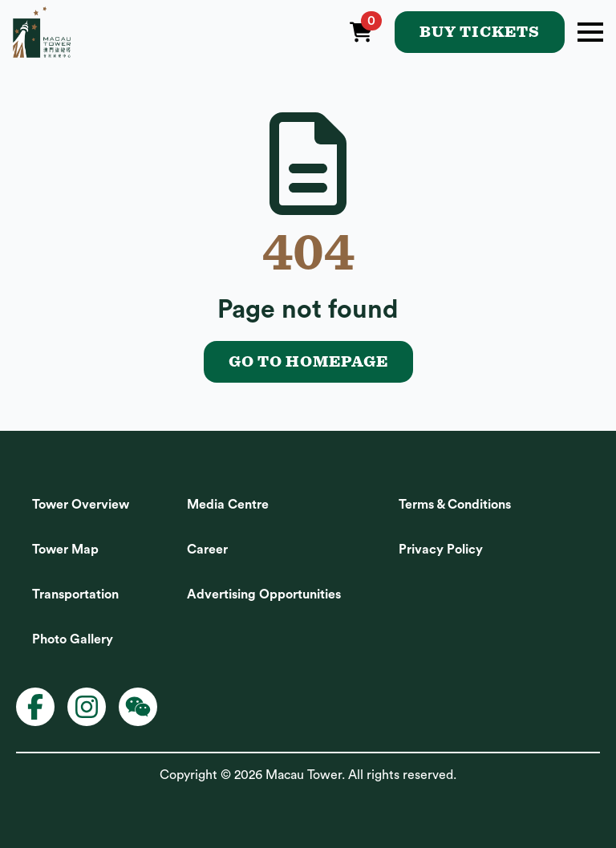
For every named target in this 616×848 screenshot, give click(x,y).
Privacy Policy (441, 550)
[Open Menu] (590, 32)
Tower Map (65, 550)
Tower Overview (81, 505)
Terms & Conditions (455, 505)
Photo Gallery (73, 639)
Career (207, 550)
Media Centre (228, 505)
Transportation (75, 594)
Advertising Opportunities (264, 594)
